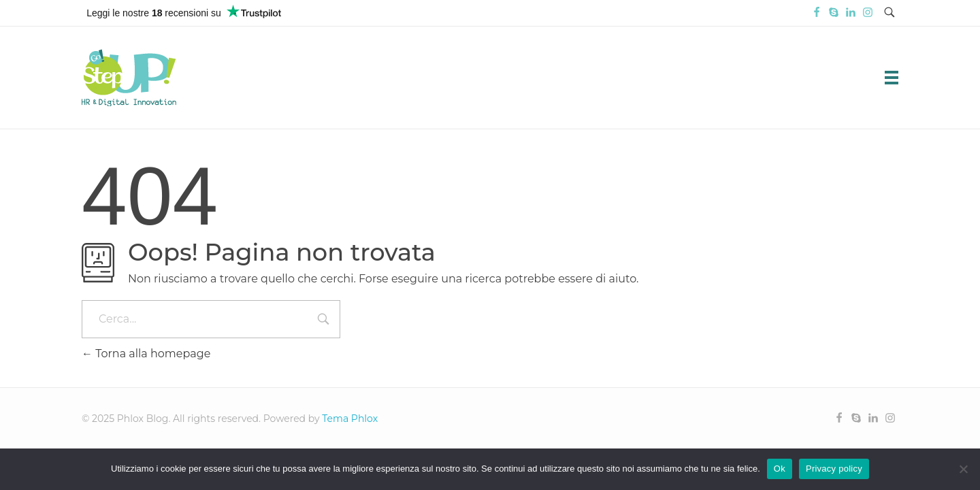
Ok (780, 469)
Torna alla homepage (146, 354)
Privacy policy (834, 469)
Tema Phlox (350, 419)
